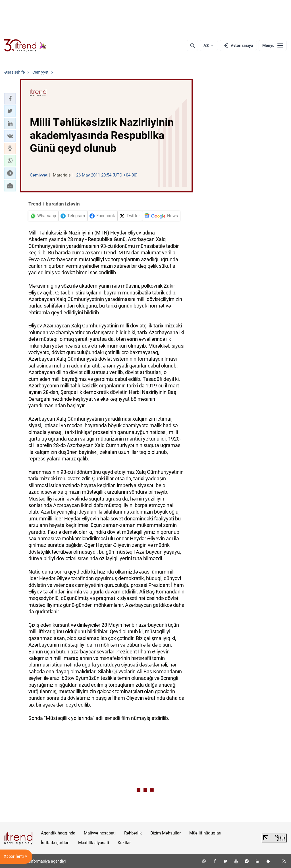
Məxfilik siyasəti (94, 843)
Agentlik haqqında (58, 833)
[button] (10, 99)
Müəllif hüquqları (205, 833)
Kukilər (124, 843)
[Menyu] (273, 45)
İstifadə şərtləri (55, 843)
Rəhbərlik (133, 833)
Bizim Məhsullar (166, 833)
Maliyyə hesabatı (100, 833)
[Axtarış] (192, 45)
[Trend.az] (25, 45)
